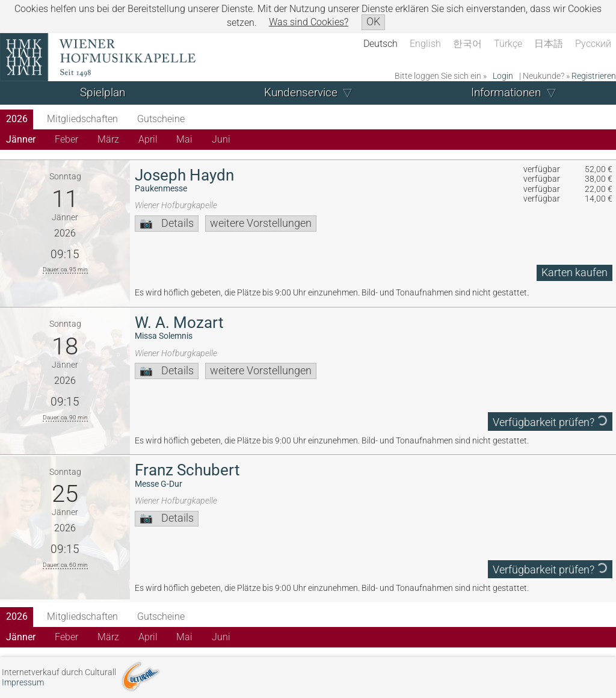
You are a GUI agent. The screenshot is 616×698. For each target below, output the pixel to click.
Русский (593, 44)
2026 (17, 119)
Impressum (23, 683)
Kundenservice (301, 92)
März (108, 139)
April (148, 139)
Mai (184, 139)
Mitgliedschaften (82, 119)
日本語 (549, 44)
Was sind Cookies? (309, 22)
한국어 (467, 44)
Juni (221, 139)
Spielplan (103, 92)
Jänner (21, 139)
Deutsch (380, 44)
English (425, 44)
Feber (66, 139)
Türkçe (508, 44)
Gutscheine (161, 119)
